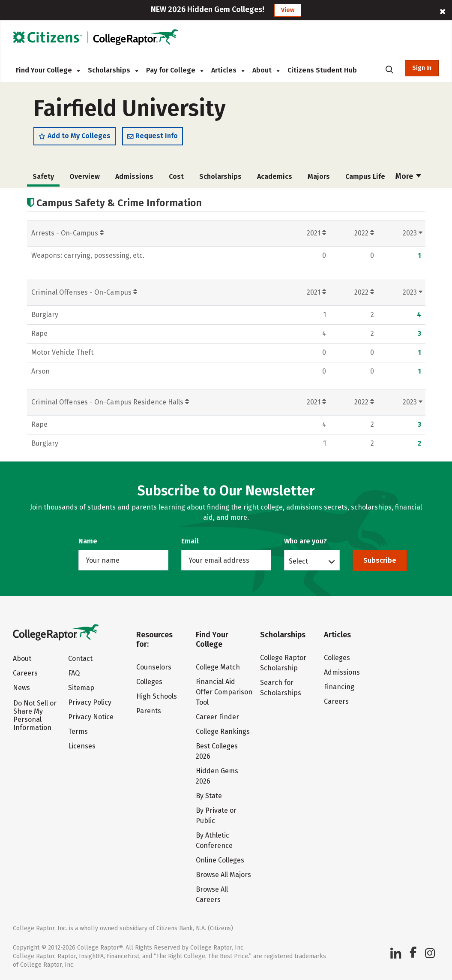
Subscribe (380, 560)
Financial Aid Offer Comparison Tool (224, 692)
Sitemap (81, 688)
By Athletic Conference (214, 840)
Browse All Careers (212, 894)
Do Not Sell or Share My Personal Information (35, 715)
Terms (78, 731)
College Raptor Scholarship (283, 663)
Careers (25, 673)
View (288, 10)
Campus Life (365, 176)
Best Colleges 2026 (217, 751)
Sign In (422, 68)
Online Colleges (220, 860)
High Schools (157, 696)
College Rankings (223, 731)
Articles (228, 70)
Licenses (82, 746)
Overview (85, 176)
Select (298, 561)
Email (190, 541)
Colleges (149, 682)
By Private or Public (216, 816)
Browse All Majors (223, 875)
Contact (80, 659)
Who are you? (305, 541)
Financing (339, 687)
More (408, 176)
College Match (218, 667)
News (21, 688)
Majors (319, 176)
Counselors (154, 667)
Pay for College (175, 70)
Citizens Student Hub (322, 70)
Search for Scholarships (281, 688)
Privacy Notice (91, 717)
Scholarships (113, 70)
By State (209, 796)
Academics (275, 176)
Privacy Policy (90, 702)
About (266, 70)
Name (88, 541)
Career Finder (217, 717)
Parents (149, 711)
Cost (176, 176)
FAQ (74, 673)
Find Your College (48, 70)
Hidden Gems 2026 (217, 776)
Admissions (134, 176)
